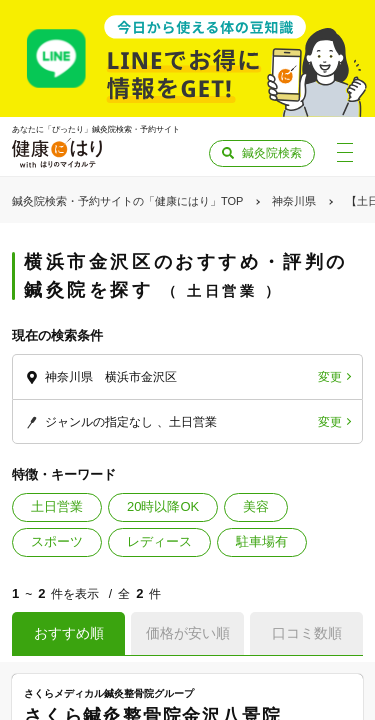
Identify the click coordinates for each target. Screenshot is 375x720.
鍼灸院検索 (272, 153)
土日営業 (57, 506)
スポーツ (57, 541)
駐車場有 (262, 541)
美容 (256, 506)
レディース (159, 541)
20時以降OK (163, 506)
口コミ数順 (307, 633)
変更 (330, 377)
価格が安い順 (188, 633)
